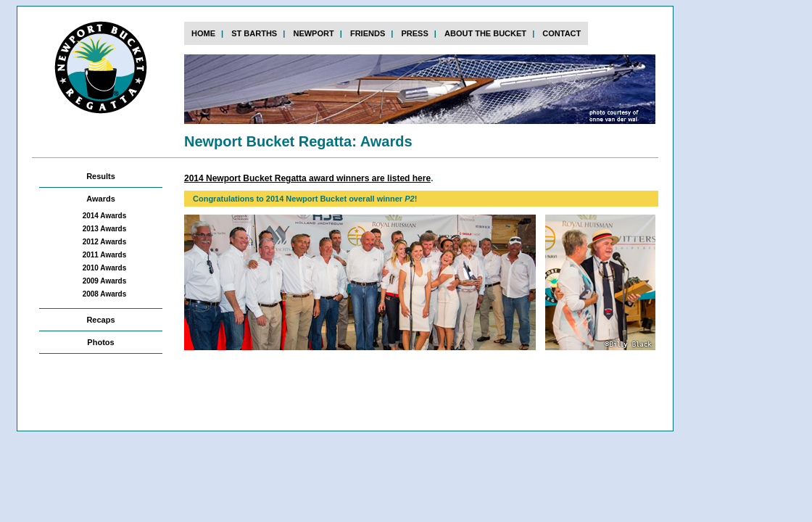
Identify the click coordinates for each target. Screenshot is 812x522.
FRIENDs (368, 33)
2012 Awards (105, 242)
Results (101, 176)
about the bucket (485, 33)
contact (562, 33)
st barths (254, 33)
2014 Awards (105, 216)
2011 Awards (105, 255)
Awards (101, 199)
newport (313, 33)
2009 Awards (105, 281)
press (414, 33)
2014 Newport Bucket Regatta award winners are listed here (307, 178)
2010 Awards (105, 268)
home (203, 33)
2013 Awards (105, 229)
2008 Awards (105, 294)
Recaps (100, 320)
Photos (100, 342)
